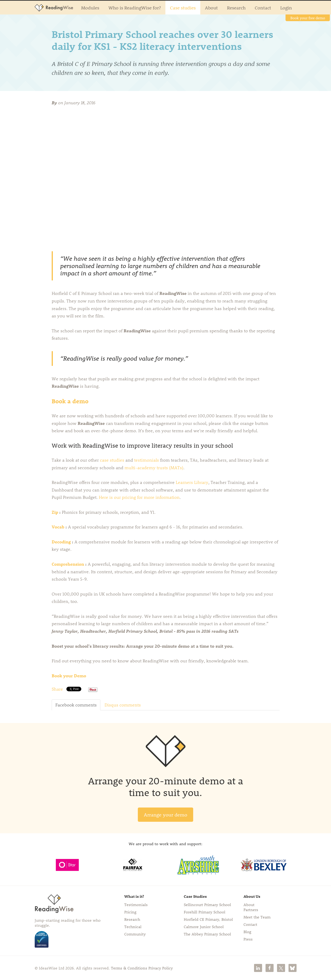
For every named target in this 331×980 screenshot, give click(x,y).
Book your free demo (308, 18)
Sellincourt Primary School (207, 904)
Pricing (130, 912)
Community (135, 934)
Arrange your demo (165, 815)
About (211, 8)
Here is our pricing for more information (139, 497)
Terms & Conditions (129, 968)
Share (57, 689)
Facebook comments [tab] (76, 705)
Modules (90, 8)
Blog (247, 932)
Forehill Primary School (205, 912)
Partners (251, 909)
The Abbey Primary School (207, 934)
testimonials (147, 460)
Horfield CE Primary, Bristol (208, 919)
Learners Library (192, 482)
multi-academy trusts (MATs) (154, 468)
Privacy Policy (161, 968)
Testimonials (136, 904)
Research (236, 8)
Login (286, 8)
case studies (112, 460)
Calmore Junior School (204, 926)
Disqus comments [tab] (123, 705)
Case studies (183, 8)
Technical (133, 926)
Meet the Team (257, 917)
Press (248, 939)
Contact (263, 8)
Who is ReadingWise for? (135, 8)
